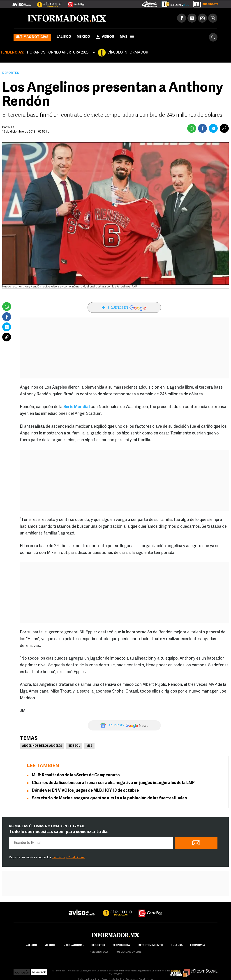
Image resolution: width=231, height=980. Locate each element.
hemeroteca (99, 952)
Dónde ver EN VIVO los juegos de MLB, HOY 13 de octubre (85, 791)
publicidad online (128, 952)
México (83, 37)
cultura (177, 945)
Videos (105, 36)
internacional (73, 945)
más (127, 37)
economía (198, 945)
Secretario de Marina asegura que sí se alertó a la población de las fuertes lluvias (109, 798)
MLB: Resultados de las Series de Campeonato (76, 775)
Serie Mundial (77, 407)
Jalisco (64, 37)
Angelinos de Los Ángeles (42, 746)
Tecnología (121, 945)
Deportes (11, 73)
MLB (89, 746)
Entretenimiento (150, 945)
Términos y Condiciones (68, 857)
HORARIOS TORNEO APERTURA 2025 (58, 53)
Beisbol (74, 746)
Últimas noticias (32, 37)
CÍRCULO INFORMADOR (128, 53)
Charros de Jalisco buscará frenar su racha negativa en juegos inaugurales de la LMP (113, 783)
